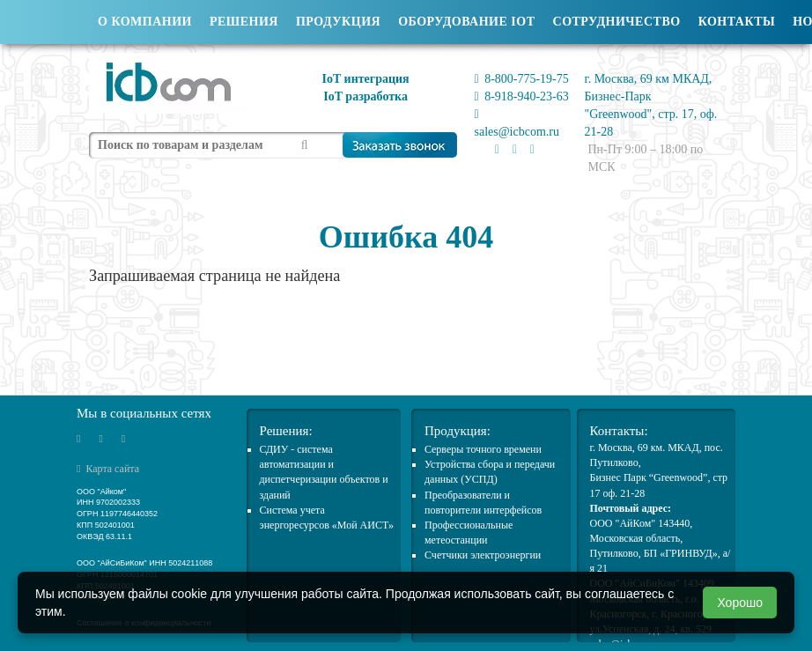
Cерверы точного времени (483, 449)
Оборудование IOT (466, 22)
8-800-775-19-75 (522, 79)
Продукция (338, 22)
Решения (244, 22)
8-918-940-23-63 (522, 96)
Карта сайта (108, 469)
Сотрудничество (617, 22)
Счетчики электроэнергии (483, 555)
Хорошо (740, 603)
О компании (145, 22)
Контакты (737, 22)
